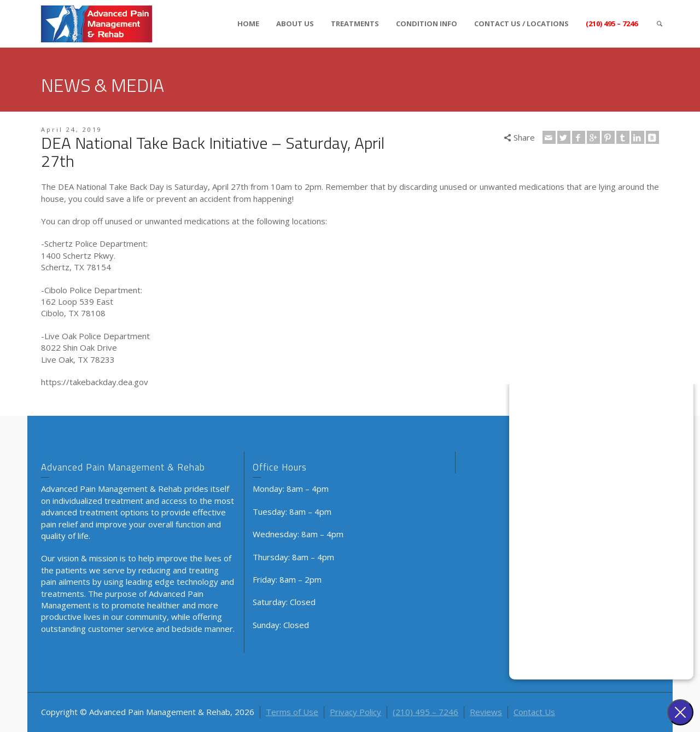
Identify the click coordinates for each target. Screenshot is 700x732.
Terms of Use (292, 712)
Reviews (486, 712)
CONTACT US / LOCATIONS (521, 24)
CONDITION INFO (427, 24)
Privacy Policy (355, 712)
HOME (248, 24)
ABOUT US (295, 24)
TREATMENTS (355, 24)
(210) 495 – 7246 (612, 24)
